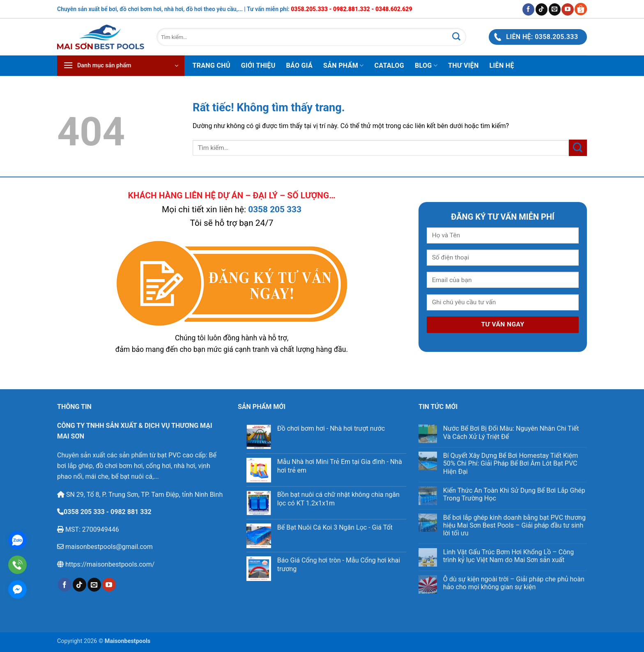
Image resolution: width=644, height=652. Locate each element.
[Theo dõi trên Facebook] (528, 9)
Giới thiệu (258, 65)
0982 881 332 (131, 512)
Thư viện (463, 65)
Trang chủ (212, 65)
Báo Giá (300, 65)
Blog (426, 66)
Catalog (389, 65)
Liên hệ (502, 65)
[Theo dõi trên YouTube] (567, 9)
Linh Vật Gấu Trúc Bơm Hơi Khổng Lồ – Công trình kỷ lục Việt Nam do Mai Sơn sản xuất (508, 556)
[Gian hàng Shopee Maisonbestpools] (580, 9)
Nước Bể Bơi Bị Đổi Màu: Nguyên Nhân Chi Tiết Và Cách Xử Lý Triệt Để (511, 432)
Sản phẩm (343, 66)
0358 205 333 (275, 209)
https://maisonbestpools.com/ (109, 564)
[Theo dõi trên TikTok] (542, 9)
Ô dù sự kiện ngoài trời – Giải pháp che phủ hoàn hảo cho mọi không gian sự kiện (514, 583)
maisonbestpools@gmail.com (108, 547)
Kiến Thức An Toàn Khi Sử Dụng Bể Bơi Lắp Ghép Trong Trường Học (514, 494)
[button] (121, 66)
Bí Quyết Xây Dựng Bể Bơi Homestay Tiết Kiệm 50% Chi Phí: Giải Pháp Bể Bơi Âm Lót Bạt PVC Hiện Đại (511, 463)
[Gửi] (456, 37)
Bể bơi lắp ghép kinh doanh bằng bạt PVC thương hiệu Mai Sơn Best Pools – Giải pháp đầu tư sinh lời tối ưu (514, 525)
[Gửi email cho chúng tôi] (555, 9)
